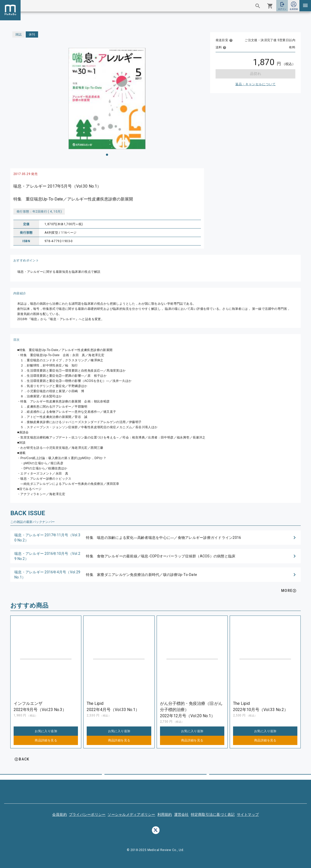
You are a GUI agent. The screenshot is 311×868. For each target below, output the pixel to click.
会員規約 (60, 814)
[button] (155, 538)
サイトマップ (248, 814)
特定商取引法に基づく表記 (213, 814)
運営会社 (181, 814)
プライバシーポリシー (87, 814)
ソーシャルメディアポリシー (131, 814)
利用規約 (165, 814)
